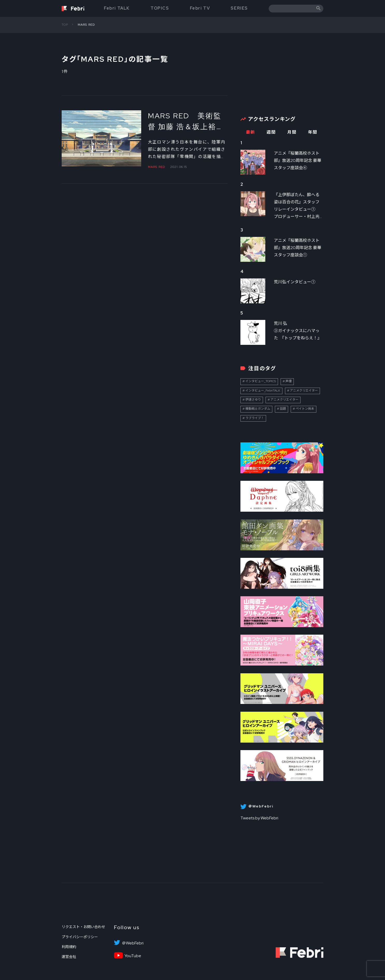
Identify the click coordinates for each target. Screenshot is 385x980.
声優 (289, 381)
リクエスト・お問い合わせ (83, 927)
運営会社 (69, 957)
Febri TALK (117, 8)
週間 (271, 132)
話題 (283, 409)
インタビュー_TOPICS (261, 381)
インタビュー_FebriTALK (263, 390)
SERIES (239, 8)
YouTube (133, 956)
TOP (65, 25)
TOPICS (160, 8)
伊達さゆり (253, 400)
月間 (292, 132)
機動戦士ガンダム (258, 409)
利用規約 (69, 947)
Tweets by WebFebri (259, 818)
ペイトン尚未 (305, 409)
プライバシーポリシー (80, 937)
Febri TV (200, 8)
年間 (313, 132)
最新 (250, 132)
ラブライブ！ (255, 418)
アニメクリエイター (304, 390)
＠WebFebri (133, 943)
